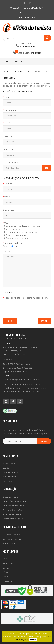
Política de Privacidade (14, 506)
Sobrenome (10, 110)
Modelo (8, 197)
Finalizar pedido (27, 17)
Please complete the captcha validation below (26, 298)
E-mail (7, 123)
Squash (6, 568)
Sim (6, 246)
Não (15, 246)
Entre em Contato (11, 535)
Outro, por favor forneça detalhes (21, 232)
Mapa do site (9, 543)
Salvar (44, 441)
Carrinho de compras (27, 13)
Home (6, 71)
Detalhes (7, 252)
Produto (8, 184)
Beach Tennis (9, 563)
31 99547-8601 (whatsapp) (19, 364)
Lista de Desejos (11, 472)
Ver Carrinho (9, 468)
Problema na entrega (16, 235)
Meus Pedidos (10, 477)
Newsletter (8, 481)
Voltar (10, 321)
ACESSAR (14, 8)
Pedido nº (9, 149)
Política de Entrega (12, 514)
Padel (6, 577)
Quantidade (9, 210)
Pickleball (7, 572)
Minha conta (22, 71)
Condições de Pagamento (15, 501)
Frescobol (8, 581)
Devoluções (42, 71)
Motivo (7, 223)
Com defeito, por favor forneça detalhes (25, 226)
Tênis (5, 559)
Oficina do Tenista (11, 497)
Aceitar (33, 640)
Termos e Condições (13, 510)
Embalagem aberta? (14, 243)
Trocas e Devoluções (13, 519)
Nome (7, 97)
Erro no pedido (13, 229)
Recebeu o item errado (17, 238)
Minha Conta (9, 464)
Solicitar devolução (12, 539)
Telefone (8, 136)
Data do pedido (10, 162)
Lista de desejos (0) (34, 8)
